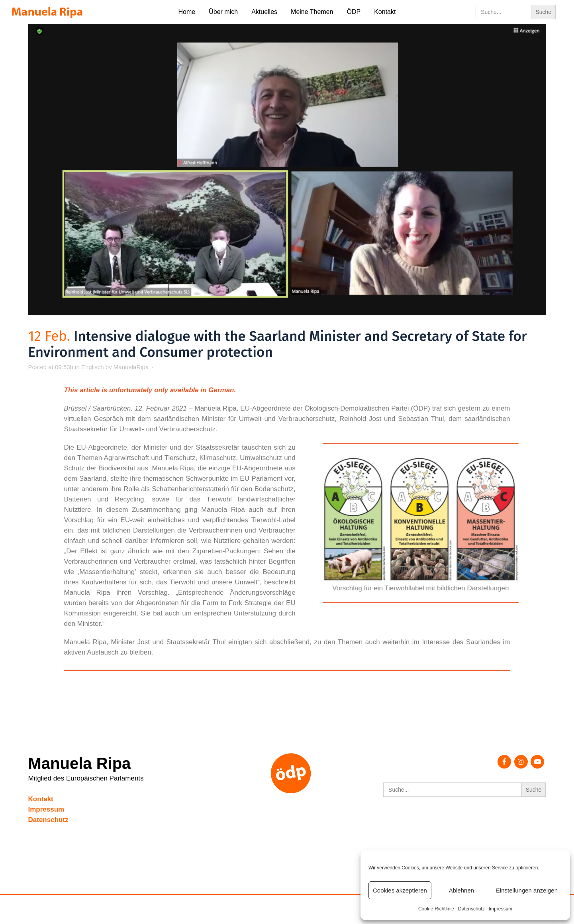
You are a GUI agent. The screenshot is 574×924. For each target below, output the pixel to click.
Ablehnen (461, 890)
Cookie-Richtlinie (436, 909)
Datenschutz (471, 909)
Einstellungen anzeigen (527, 890)
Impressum (501, 909)
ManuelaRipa (131, 367)
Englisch (93, 367)
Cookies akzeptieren (400, 890)
